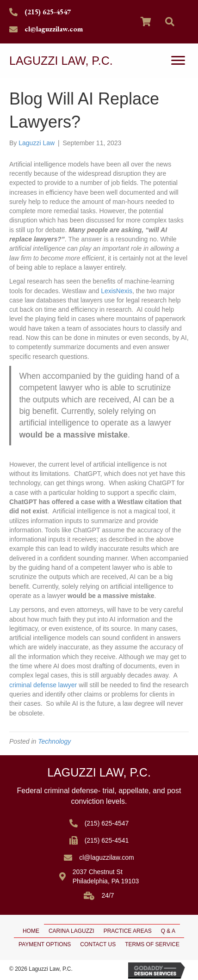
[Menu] (178, 61)
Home (31, 931)
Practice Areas (128, 931)
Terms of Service (152, 944)
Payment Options (45, 944)
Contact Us (98, 944)
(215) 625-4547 (48, 12)
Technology (54, 741)
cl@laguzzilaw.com (54, 29)
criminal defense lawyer (43, 685)
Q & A (168, 931)
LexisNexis (117, 291)
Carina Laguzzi (71, 931)
